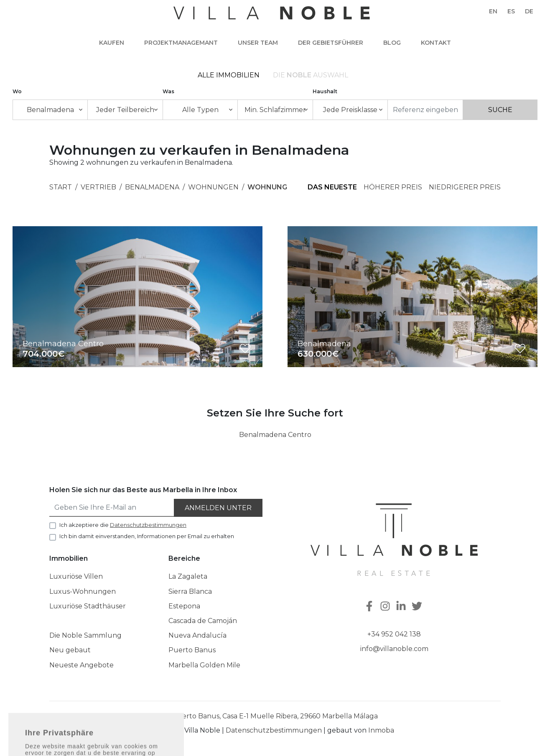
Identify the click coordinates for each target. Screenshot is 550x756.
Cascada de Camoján (203, 621)
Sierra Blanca (190, 591)
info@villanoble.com (394, 649)
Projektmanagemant (181, 43)
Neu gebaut (70, 650)
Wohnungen (213, 187)
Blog (392, 43)
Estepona (184, 606)
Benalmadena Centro (275, 435)
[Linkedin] (402, 607)
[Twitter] (418, 607)
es (511, 11)
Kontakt (436, 43)
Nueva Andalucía (197, 635)
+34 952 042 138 (394, 634)
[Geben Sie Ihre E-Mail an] (112, 508)
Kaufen (112, 43)
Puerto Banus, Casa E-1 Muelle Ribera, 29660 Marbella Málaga (275, 716)
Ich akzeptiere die (123, 525)
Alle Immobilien (229, 75)
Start (61, 187)
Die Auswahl (311, 75)
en (493, 11)
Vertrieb (98, 187)
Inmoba (381, 730)
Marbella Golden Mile (204, 665)
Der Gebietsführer (331, 43)
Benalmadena (152, 187)
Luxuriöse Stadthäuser (88, 606)
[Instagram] (386, 607)
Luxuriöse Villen (76, 576)
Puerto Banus (192, 650)
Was (168, 91)
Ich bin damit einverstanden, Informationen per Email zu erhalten (147, 536)
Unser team (258, 43)
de (529, 11)
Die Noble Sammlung (85, 635)
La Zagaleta (188, 576)
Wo (17, 91)
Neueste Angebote (81, 665)
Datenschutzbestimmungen (274, 730)
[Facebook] (370, 607)
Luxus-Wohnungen (83, 591)
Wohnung (267, 187)
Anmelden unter (218, 508)
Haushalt (325, 91)
